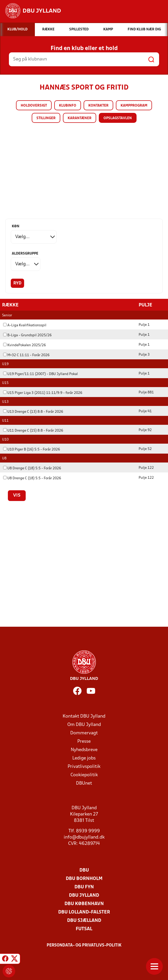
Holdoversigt (34, 106)
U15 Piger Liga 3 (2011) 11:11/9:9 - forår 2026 (43, 393)
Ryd (17, 283)
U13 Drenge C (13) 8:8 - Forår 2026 (33, 412)
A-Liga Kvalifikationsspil (25, 325)
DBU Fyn (84, 887)
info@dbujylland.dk (84, 837)
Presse (84, 741)
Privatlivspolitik (84, 766)
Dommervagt (84, 733)
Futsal (84, 929)
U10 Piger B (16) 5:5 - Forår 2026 (32, 449)
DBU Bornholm (84, 879)
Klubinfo (68, 106)
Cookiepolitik (84, 775)
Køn (16, 226)
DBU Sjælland (84, 920)
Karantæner (80, 118)
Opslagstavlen (118, 118)
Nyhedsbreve (84, 750)
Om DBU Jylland (84, 725)
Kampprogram (134, 106)
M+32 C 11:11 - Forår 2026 (26, 355)
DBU (84, 870)
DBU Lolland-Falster (84, 912)
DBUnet (84, 783)
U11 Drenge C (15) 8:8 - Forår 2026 (33, 430)
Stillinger (46, 118)
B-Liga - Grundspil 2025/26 (27, 335)
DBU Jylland (84, 895)
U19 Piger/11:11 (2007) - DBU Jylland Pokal (40, 374)
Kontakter (98, 106)
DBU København (84, 904)
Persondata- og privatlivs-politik (84, 945)
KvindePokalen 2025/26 (25, 345)
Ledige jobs (84, 758)
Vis (17, 495)
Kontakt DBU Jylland (84, 716)
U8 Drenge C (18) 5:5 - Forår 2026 (32, 468)
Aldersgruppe (25, 254)
